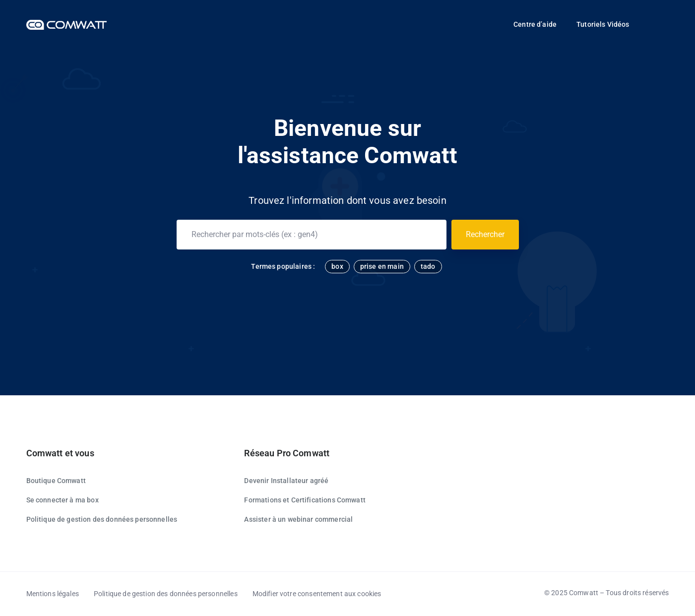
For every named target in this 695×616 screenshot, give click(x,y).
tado (428, 266)
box (337, 266)
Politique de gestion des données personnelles (102, 519)
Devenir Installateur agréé (286, 481)
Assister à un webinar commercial (298, 519)
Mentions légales (53, 594)
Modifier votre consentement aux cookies (317, 594)
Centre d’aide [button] (535, 24)
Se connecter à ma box (63, 500)
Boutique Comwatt (56, 481)
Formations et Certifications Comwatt (305, 500)
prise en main (382, 266)
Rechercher (485, 234)
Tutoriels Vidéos (603, 24)
